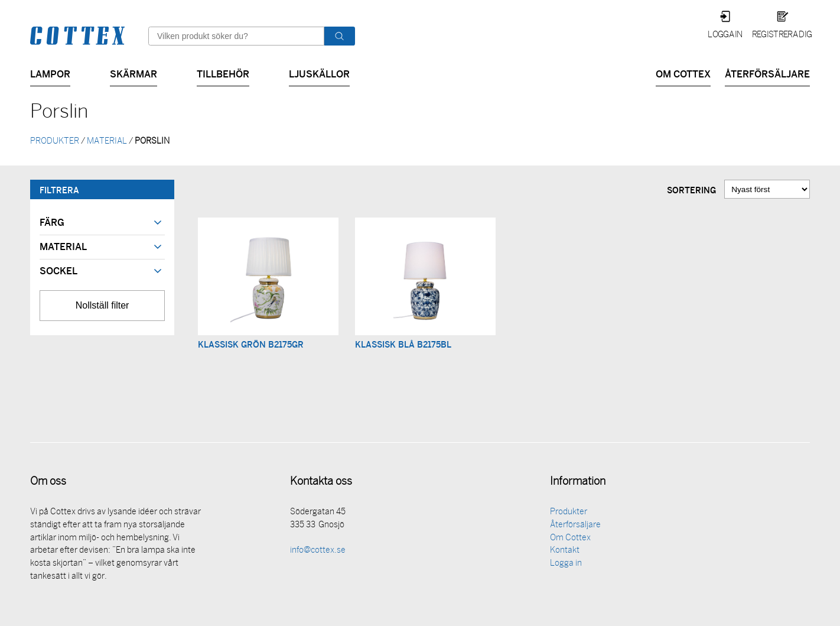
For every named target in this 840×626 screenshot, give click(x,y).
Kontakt (565, 552)
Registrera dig (782, 35)
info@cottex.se (318, 552)
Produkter (569, 513)
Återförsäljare (767, 73)
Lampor (50, 73)
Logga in (725, 35)
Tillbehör (223, 73)
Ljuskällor (319, 73)
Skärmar (134, 73)
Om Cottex (683, 73)
